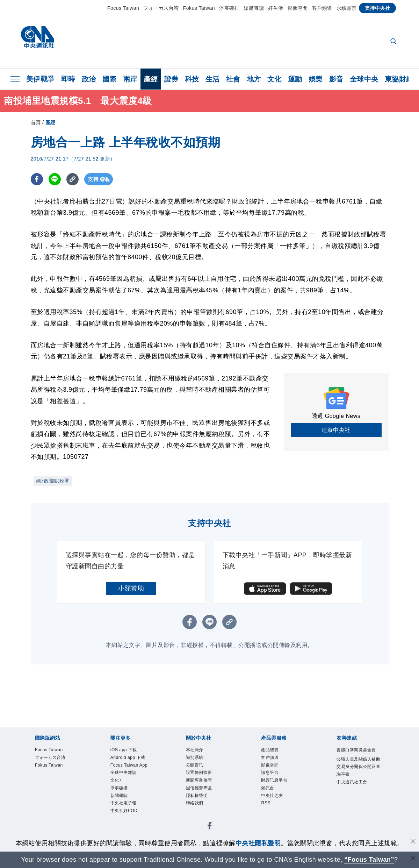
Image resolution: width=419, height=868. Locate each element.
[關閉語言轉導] (413, 859)
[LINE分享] (55, 179)
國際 (110, 79)
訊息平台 (274, 779)
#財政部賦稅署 (53, 481)
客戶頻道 (322, 8)
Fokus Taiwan (199, 8)
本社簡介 (199, 751)
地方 (254, 79)
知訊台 (271, 798)
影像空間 (298, 8)
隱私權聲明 (202, 807)
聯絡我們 (199, 817)
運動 (295, 79)
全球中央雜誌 (130, 798)
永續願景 (347, 8)
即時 (68, 79)
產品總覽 (274, 751)
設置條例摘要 (205, 779)
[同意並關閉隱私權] (413, 842)
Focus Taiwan (123, 8)
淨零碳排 (229, 8)
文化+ (119, 807)
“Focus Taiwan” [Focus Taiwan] (369, 860)
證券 (171, 79)
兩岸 (130, 79)
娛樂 (316, 79)
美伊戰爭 (41, 79)
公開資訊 (199, 770)
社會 (233, 79)
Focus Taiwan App (131, 784)
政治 (89, 79)
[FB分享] (37, 179)
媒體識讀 (254, 8)
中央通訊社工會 (359, 807)
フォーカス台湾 (161, 8)
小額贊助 (131, 588)
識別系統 (199, 760)
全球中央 (364, 79)
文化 (274, 79)
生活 (213, 79)
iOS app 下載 (130, 751)
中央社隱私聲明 (258, 843)
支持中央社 (378, 8)
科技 (192, 79)
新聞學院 (123, 826)
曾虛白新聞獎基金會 (359, 756)
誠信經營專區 (205, 798)
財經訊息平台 (280, 789)
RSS (268, 817)
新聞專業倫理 (205, 789)
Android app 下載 (133, 765)
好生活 (276, 8)
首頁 (36, 122)
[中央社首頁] (38, 39)
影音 (336, 79)
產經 (151, 79)
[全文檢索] (394, 42)
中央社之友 (277, 807)
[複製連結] (73, 179)
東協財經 (399, 79)
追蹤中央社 (336, 430)
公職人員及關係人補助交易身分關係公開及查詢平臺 (359, 784)
